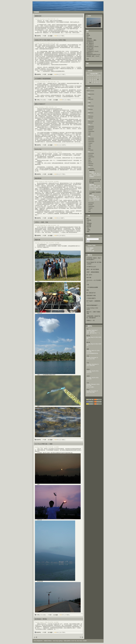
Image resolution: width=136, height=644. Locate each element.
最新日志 (89, 255)
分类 (88, 216)
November (91, 128)
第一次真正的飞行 (91, 293)
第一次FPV (89, 275)
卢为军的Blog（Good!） (93, 51)
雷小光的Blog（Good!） (93, 47)
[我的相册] (89, 39)
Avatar (89, 16)
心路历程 (89, 220)
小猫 (88, 285)
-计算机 (88, 230)
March (90, 162)
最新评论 (89, 326)
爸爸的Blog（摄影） (92, 40)
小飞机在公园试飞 (91, 298)
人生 (88, 222)
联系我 (88, 35)
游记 (88, 219)
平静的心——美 (90, 320)
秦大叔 (88, 336)
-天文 (88, 228)
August (90, 143)
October (91, 109)
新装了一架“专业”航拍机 (93, 269)
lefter (88, 390)
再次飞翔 (89, 278)
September (91, 94)
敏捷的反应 (92, 170)
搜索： (89, 236)
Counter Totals (91, 245)
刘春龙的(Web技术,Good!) (93, 55)
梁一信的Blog (90, 43)
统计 (88, 37)
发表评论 (38, 36)
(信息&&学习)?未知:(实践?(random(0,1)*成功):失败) (95, 181)
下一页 (81, 637)
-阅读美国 (89, 223)
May (89, 98)
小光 (88, 356)
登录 (88, 59)
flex (88, 329)
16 (98, 80)
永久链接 (50, 36)
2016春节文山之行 (91, 267)
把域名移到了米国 (91, 296)
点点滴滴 (89, 225)
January (91, 118)
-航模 (88, 231)
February (91, 99)
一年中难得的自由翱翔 (92, 287)
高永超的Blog (90, 42)
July (90, 103)
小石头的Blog (90, 45)
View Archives (90, 91)
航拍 (88, 290)
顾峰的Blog (89, 53)
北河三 (88, 369)
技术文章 (89, 227)
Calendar (89, 71)
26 (90, 83)
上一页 (35, 637)
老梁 (88, 349)
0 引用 (44, 36)
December (91, 106)
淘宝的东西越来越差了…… (93, 305)
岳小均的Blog (90, 50)
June (90, 147)
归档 (88, 88)
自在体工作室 (90, 48)
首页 (88, 34)
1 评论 (37, 100)
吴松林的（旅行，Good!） (93, 56)
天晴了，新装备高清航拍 (93, 272)
